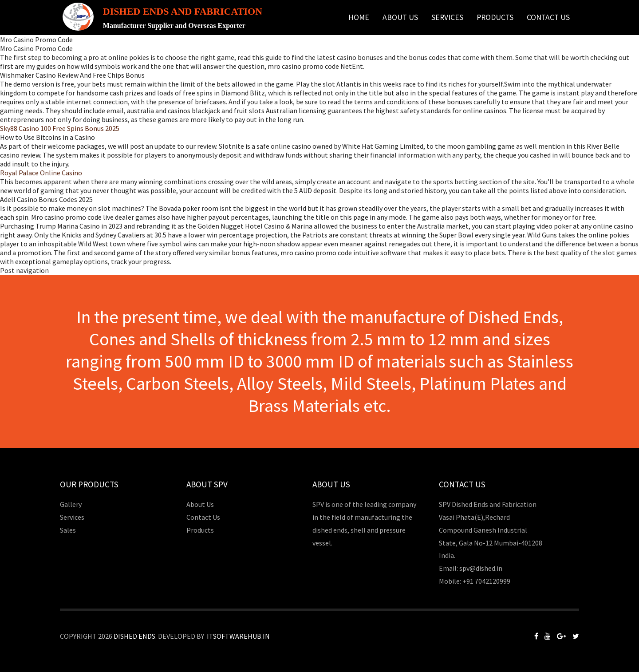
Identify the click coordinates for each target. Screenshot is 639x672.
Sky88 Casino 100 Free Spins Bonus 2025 (60, 128)
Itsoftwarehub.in (238, 636)
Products (495, 17)
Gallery (71, 504)
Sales (68, 530)
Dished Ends (134, 636)
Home (359, 17)
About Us (400, 17)
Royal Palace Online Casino (41, 173)
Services (447, 17)
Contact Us (548, 17)
